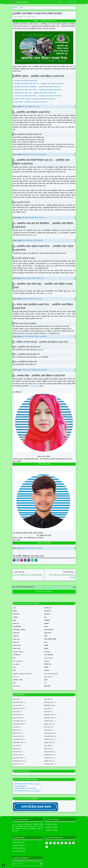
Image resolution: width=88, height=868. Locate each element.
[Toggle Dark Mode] (68, 2)
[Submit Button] (41, 864)
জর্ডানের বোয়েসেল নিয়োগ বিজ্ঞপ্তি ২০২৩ (33, 278)
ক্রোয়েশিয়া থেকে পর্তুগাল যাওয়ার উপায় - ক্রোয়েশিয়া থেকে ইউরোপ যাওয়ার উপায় (38, 90)
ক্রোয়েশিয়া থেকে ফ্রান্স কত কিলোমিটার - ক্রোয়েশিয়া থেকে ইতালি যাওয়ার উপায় (38, 87)
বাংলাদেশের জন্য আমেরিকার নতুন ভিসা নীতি (34, 370)
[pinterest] (66, 843)
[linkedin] (62, 843)
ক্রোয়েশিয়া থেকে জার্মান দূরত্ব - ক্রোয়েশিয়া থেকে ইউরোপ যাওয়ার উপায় (35, 93)
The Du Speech (33, 386)
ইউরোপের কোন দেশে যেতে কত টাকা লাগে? (34, 155)
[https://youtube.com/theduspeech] (64, 2)
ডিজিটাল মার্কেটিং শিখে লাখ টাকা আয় (25, 789)
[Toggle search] (71, 2)
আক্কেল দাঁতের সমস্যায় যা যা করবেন (32, 548)
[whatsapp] (61, 2)
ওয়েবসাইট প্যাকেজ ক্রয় (19, 845)
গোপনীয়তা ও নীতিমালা (51, 827)
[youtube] (51, 843)
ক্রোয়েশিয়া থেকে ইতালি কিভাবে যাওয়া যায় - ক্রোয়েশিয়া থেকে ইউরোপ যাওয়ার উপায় (39, 84)
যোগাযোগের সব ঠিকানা (52, 830)
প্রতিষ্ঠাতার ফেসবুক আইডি (44, 543)
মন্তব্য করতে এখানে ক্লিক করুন (44, 592)
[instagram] (74, 843)
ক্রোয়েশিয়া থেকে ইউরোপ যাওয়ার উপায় (44, 21)
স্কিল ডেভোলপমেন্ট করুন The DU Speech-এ (27, 791)
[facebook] (58, 2)
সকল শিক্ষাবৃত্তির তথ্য (20, 786)
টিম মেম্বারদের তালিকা (51, 824)
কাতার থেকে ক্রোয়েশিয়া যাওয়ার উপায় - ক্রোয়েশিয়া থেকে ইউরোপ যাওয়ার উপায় (38, 96)
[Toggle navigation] (75, 2)
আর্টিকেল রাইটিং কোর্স (18, 843)
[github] (47, 847)
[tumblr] (58, 843)
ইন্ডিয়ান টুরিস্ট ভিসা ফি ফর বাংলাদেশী (32, 241)
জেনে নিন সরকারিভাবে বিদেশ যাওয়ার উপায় (34, 337)
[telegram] (54, 843)
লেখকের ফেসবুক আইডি (44, 464)
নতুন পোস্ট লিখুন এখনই (19, 851)
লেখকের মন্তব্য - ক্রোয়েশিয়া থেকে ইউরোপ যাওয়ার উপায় (31, 102)
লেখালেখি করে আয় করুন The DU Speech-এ (28, 784)
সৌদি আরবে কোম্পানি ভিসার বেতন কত (33, 218)
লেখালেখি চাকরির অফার (19, 848)
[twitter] (70, 843)
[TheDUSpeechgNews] (35, 807)
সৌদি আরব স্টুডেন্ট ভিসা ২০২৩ (30, 107)
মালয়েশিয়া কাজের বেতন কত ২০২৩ (32, 299)
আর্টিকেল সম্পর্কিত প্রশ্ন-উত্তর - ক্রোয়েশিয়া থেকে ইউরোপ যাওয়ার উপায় (35, 99)
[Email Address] (25, 864)
